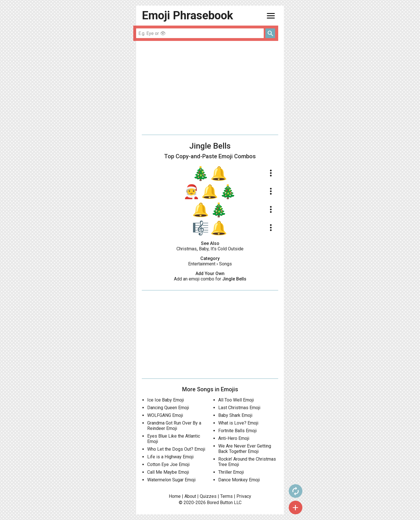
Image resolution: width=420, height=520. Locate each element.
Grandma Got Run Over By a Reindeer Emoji (174, 426)
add (296, 507)
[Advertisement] (210, 88)
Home (175, 496)
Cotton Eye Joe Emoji (168, 464)
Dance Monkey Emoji (239, 480)
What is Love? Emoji (238, 423)
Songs (225, 264)
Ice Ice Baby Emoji (166, 400)
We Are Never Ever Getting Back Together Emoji (245, 449)
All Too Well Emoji (236, 400)
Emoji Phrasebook (187, 15)
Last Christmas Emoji (239, 408)
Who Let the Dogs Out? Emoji (176, 449)
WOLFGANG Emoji (165, 415)
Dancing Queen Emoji (168, 408)
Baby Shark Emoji (235, 415)
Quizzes (208, 496)
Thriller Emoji (231, 472)
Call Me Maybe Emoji (168, 472)
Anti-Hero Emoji (234, 438)
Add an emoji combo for (210, 279)
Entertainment (202, 264)
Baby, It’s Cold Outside (221, 249)
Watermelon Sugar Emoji (171, 480)
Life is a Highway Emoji (170, 457)
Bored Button (220, 503)
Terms (226, 496)
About (190, 496)
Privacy (244, 496)
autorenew (296, 491)
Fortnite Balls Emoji (237, 431)
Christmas (187, 249)
